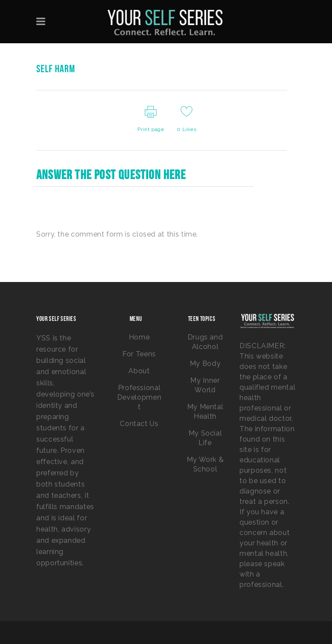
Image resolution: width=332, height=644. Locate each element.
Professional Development (139, 397)
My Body (205, 364)
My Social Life (205, 438)
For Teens (139, 354)
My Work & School (205, 464)
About (139, 371)
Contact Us (139, 424)
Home (139, 337)
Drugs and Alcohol (205, 342)
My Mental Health (205, 412)
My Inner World (205, 385)
